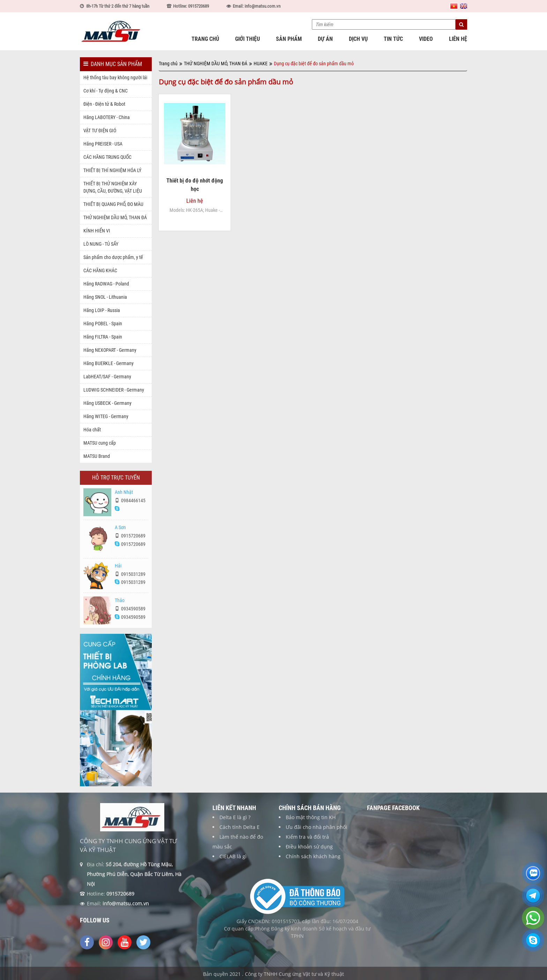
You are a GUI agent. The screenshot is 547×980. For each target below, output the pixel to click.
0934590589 (130, 612)
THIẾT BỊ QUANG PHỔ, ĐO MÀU (113, 204)
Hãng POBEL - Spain (103, 324)
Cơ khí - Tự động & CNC (106, 91)
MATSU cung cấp (100, 443)
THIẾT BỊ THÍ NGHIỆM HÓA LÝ (112, 170)
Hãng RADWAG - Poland (106, 284)
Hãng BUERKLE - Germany (108, 363)
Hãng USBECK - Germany (107, 403)
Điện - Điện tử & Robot (104, 104)
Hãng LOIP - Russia (102, 310)
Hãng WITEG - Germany (106, 416)
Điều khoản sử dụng (309, 850)
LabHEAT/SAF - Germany (107, 377)
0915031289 (130, 577)
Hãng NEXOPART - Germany (110, 350)
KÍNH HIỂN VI (97, 231)
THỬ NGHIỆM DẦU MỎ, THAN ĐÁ (115, 217)
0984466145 (130, 504)
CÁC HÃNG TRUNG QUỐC (107, 157)
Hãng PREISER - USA (103, 144)
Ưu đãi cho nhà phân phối (316, 830)
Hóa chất (92, 430)
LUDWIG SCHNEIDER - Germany (114, 390)
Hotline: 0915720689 (191, 6)
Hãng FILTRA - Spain (103, 337)
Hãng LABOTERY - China (107, 117)
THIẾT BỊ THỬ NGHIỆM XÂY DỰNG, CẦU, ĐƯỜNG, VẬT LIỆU (113, 187)
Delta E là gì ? (235, 820)
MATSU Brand (97, 456)
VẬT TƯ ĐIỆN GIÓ (100, 131)
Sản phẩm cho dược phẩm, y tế (113, 257)
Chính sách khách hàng (313, 859)
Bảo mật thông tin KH (311, 820)
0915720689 (130, 539)
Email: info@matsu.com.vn (257, 6)
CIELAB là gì (233, 859)
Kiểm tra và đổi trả (307, 840)
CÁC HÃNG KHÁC (100, 270)
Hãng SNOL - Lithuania (105, 297)
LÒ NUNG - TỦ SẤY (101, 244)
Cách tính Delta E (239, 830)
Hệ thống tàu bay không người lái (115, 77)
